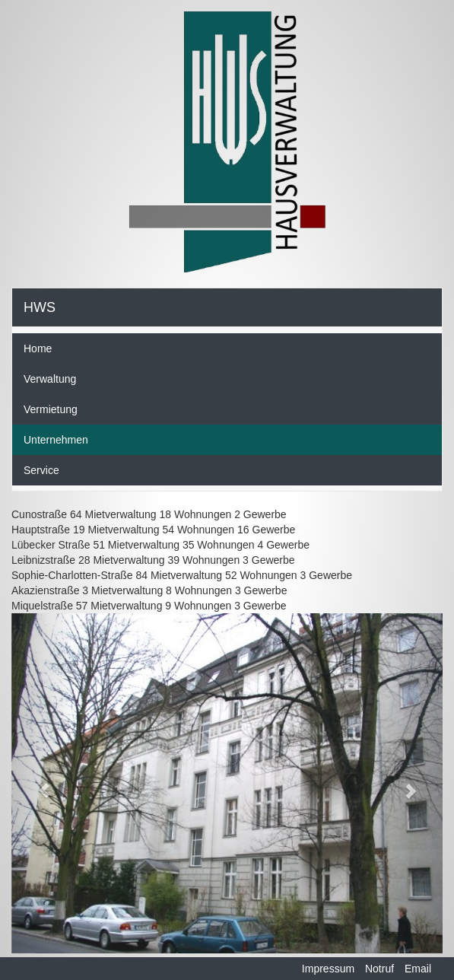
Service (41, 470)
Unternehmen (56, 440)
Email (418, 969)
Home (38, 348)
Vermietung (51, 409)
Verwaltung (50, 379)
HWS (40, 307)
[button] (44, 783)
